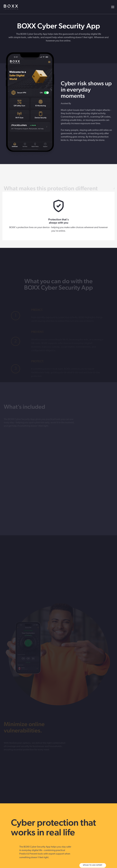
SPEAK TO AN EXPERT (93, 865)
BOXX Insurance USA (11, 7)
